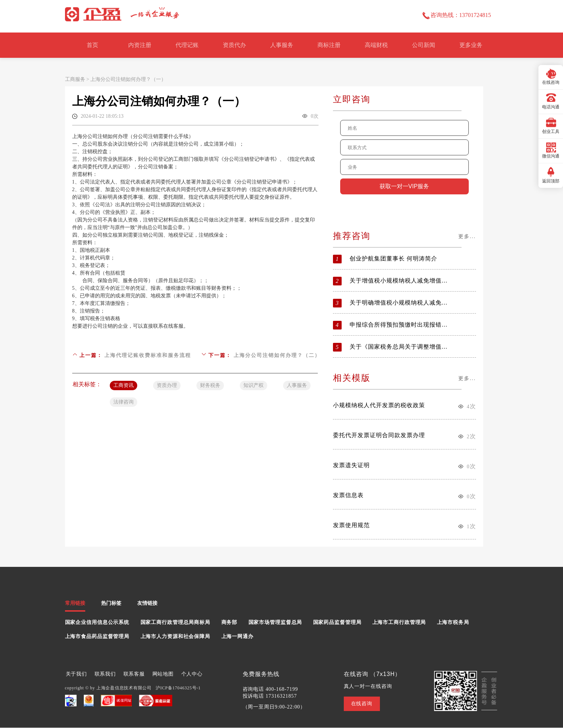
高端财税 (376, 45)
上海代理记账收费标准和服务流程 (148, 355)
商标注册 (329, 45)
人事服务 (282, 45)
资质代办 (234, 45)
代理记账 (187, 45)
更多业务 (471, 45)
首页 (92, 45)
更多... (467, 236)
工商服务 (75, 79)
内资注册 (140, 45)
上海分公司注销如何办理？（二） (277, 355)
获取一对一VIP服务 (404, 186)
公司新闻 (424, 45)
